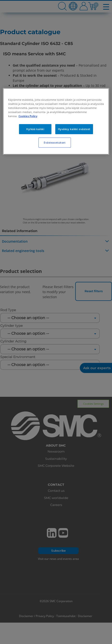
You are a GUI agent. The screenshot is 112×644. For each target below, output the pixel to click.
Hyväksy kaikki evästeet (74, 129)
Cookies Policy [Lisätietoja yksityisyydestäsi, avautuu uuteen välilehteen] (28, 116)
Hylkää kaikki (35, 129)
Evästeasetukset (55, 142)
